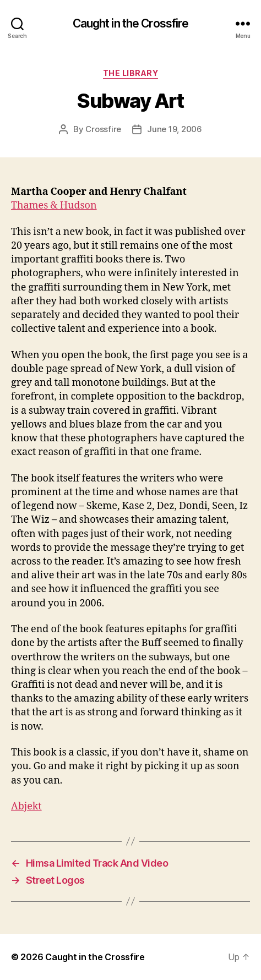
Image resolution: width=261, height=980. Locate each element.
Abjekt (26, 806)
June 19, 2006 (175, 129)
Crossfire (103, 129)
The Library (131, 73)
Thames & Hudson (54, 206)
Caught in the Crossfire (131, 23)
